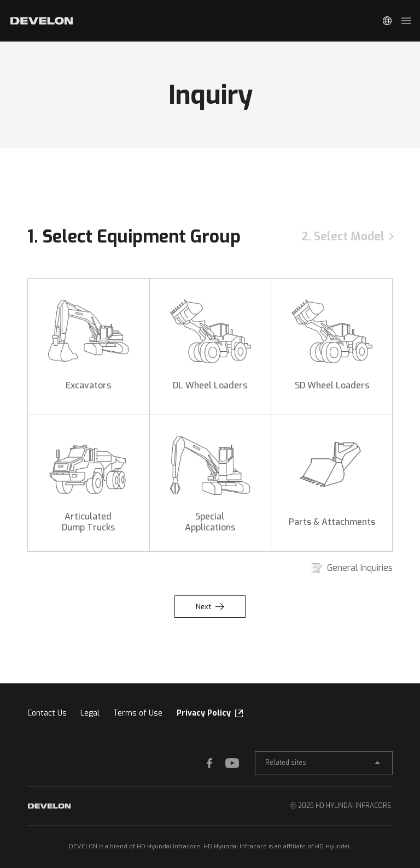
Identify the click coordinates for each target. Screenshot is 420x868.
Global (387, 21)
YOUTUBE (234, 763)
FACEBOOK (215, 763)
